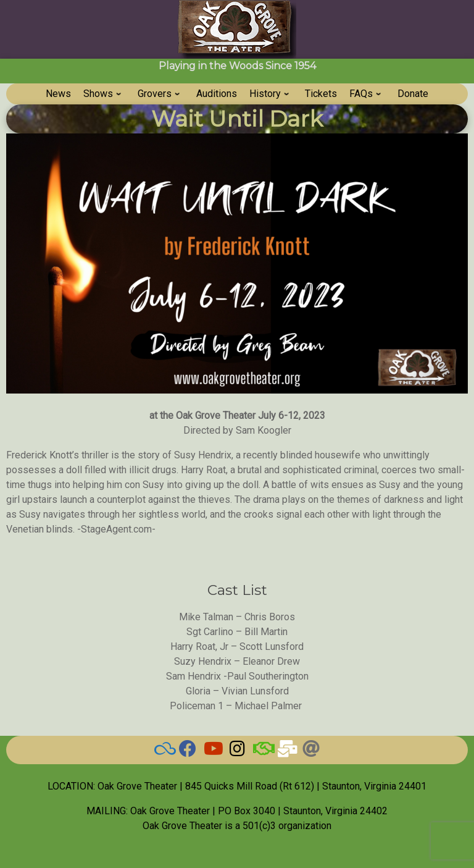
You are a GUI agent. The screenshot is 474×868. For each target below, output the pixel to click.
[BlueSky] (163, 752)
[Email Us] (286, 752)
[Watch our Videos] (212, 752)
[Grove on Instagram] (237, 752)
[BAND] (262, 752)
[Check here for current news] (188, 752)
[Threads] (311, 752)
